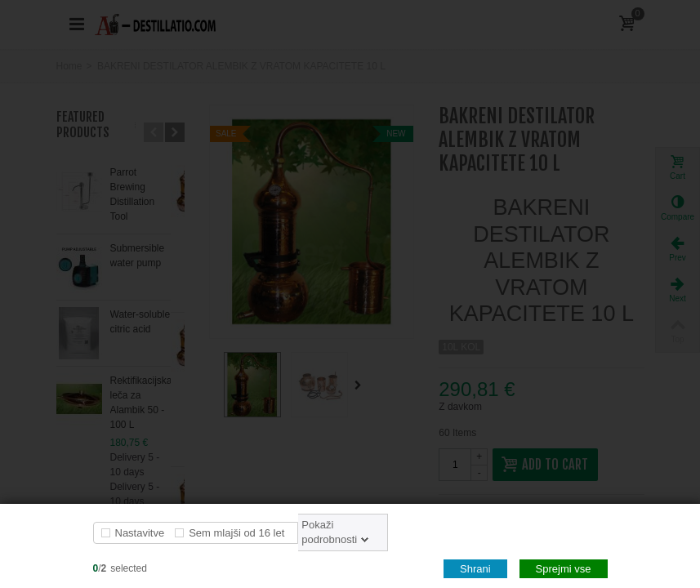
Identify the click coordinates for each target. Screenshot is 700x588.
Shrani (475, 569)
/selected (120, 568)
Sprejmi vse (564, 569)
